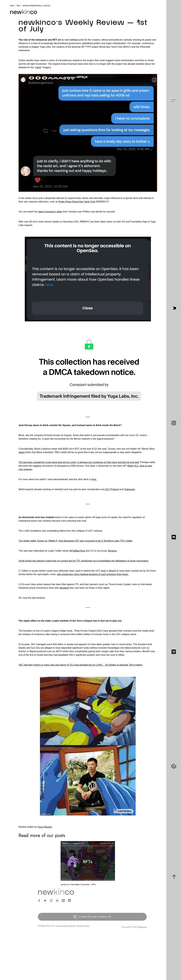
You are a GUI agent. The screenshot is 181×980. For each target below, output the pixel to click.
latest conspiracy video (50, 212)
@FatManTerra (77, 551)
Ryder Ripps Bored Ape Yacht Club (77, 202)
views (22, 452)
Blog (18, 5)
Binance (112, 551)
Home (12, 5)
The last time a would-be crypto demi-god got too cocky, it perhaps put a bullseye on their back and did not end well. (79, 462)
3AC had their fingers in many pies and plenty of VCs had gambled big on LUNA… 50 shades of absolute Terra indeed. (81, 665)
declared (65, 588)
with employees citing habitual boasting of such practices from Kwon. (93, 574)
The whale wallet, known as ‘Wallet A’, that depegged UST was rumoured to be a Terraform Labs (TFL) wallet (75, 541)
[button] (174, 101)
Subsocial (130, 489)
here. (94, 479)
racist (38, 67)
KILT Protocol (112, 489)
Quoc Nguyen (45, 827)
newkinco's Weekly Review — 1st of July (36, 5)
